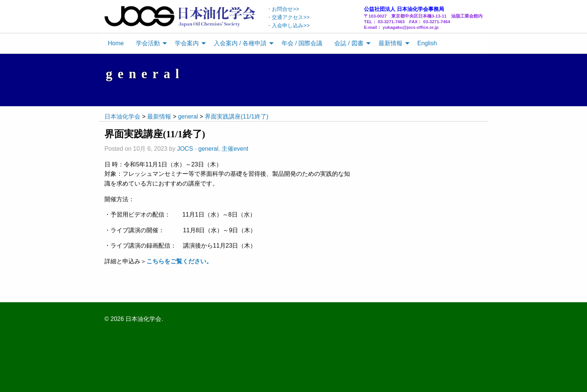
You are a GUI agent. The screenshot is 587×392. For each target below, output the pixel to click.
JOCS (185, 149)
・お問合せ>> (283, 9)
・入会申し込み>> (288, 25)
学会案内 (187, 43)
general (208, 149)
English (427, 43)
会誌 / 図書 (349, 43)
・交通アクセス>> (288, 17)
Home (116, 43)
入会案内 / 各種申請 (240, 43)
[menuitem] (116, 43)
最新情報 (390, 43)
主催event (235, 149)
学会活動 (148, 43)
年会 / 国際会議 (302, 43)
